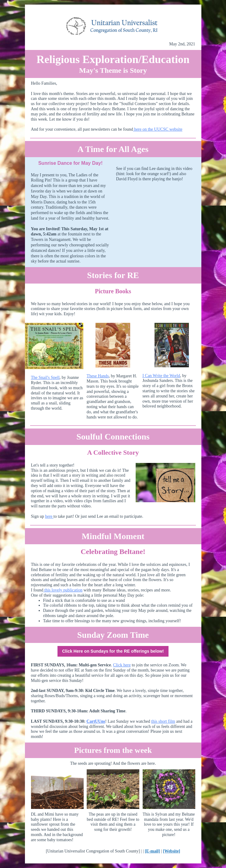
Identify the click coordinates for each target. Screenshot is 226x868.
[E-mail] (152, 851)
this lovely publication (63, 590)
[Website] (172, 851)
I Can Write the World (161, 376)
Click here (122, 665)
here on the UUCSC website (158, 129)
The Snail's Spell (45, 378)
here (49, 516)
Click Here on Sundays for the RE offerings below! (113, 651)
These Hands (98, 376)
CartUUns (96, 721)
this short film (163, 721)
